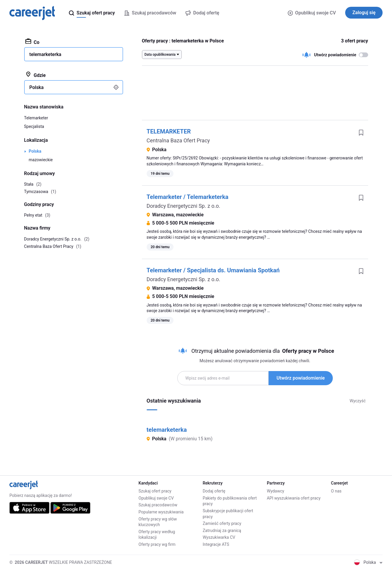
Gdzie (36, 75)
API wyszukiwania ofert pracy (294, 498)
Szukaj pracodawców (158, 505)
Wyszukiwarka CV (219, 537)
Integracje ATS (216, 544)
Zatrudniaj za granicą (222, 531)
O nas (336, 491)
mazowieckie (41, 160)
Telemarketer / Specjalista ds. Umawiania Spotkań (213, 270)
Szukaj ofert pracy (155, 491)
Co (32, 42)
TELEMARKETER (169, 131)
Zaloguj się (364, 13)
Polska (35, 151)
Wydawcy (276, 491)
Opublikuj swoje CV (312, 13)
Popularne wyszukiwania (161, 512)
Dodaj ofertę (214, 491)
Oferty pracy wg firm (157, 544)
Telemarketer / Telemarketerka (188, 197)
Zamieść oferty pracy (222, 523)
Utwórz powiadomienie (301, 378)
